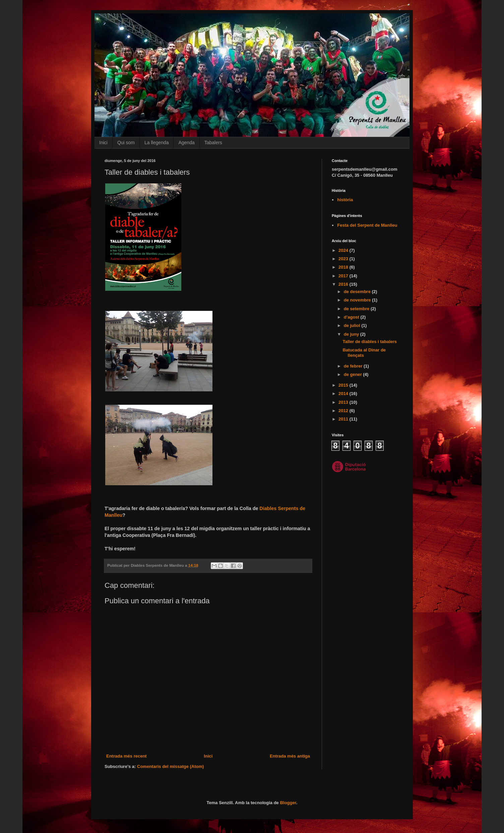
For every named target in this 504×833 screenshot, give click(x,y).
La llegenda (156, 143)
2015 (344, 385)
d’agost (352, 317)
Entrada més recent (127, 756)
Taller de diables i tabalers (370, 342)
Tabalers (213, 143)
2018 (344, 267)
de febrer (354, 366)
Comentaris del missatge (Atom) (170, 766)
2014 (344, 394)
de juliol (353, 325)
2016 (344, 284)
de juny (352, 334)
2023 (344, 259)
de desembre (358, 292)
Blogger (288, 803)
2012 (344, 411)
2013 (344, 402)
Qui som (126, 143)
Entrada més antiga (290, 756)
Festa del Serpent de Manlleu (367, 225)
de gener (354, 374)
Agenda (186, 143)
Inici (103, 143)
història (345, 200)
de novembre (358, 300)
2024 (344, 250)
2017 (344, 276)
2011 (344, 419)
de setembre (357, 309)
